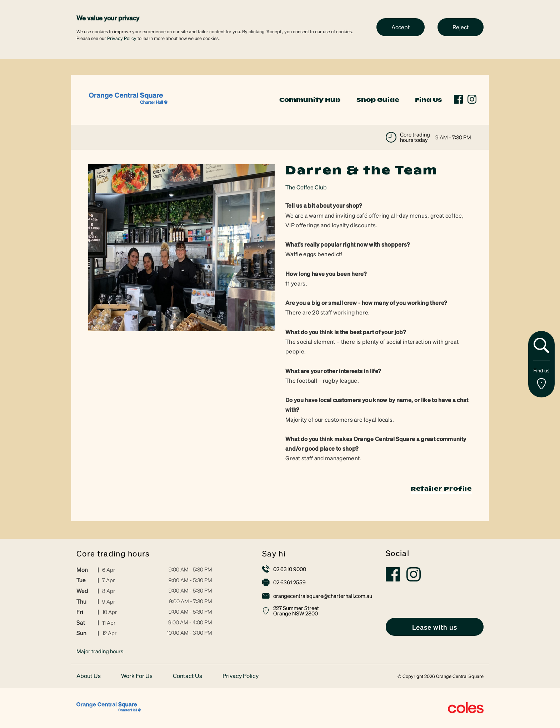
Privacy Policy (122, 38)
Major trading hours (100, 651)
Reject (461, 27)
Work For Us (137, 676)
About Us (89, 676)
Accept (401, 27)
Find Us (428, 100)
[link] (128, 99)
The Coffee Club (306, 187)
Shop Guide (378, 100)
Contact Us (187, 676)
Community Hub (310, 100)
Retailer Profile (441, 489)
